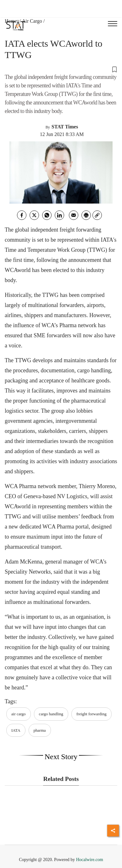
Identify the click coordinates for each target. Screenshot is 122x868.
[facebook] (22, 215)
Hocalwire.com (90, 860)
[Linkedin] (59, 215)
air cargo (19, 714)
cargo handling (51, 714)
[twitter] (34, 215)
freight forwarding (91, 714)
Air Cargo (32, 21)
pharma (40, 730)
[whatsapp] (47, 215)
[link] (97, 215)
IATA (16, 730)
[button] (61, 69)
